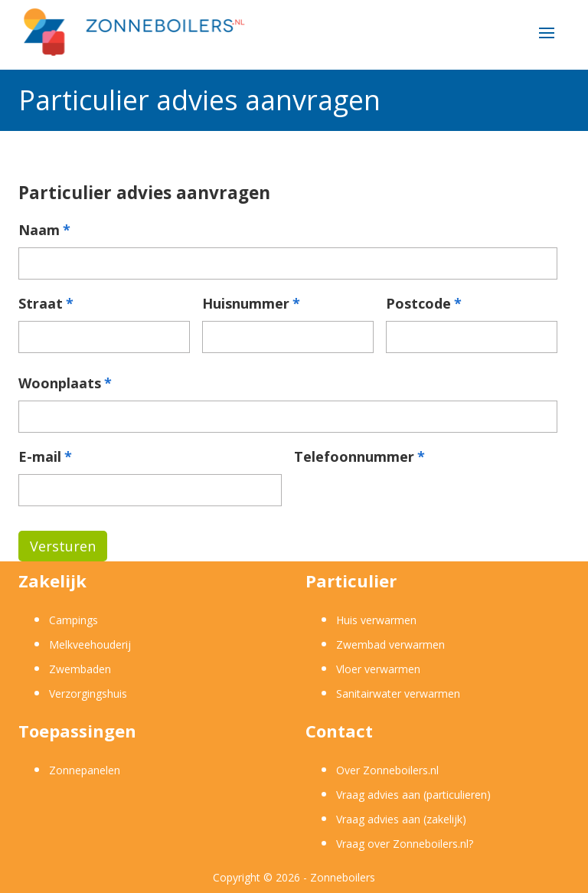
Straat (46, 304)
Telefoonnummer (359, 457)
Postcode (424, 304)
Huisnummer (251, 304)
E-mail (45, 457)
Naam (44, 230)
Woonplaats (65, 383)
